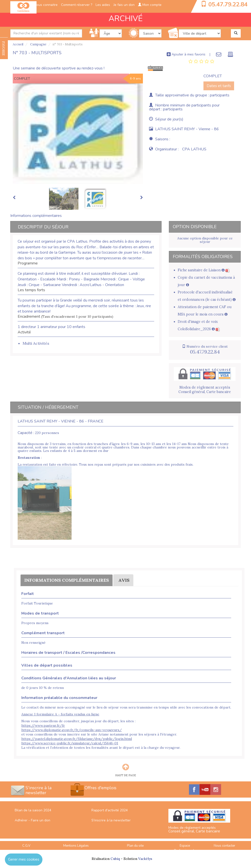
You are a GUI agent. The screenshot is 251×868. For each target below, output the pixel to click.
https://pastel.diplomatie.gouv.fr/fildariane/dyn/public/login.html (77, 739)
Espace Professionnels (185, 848)
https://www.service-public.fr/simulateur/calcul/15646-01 (70, 743)
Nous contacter (225, 846)
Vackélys (145, 859)
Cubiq (115, 859)
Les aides (103, 5)
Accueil (18, 44)
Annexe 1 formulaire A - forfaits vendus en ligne (60, 714)
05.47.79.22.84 (228, 4)
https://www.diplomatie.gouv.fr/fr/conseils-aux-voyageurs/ (72, 730)
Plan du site (135, 846)
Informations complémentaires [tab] (36, 216)
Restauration (29, 458)
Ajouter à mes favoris (186, 54)
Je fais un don (124, 5)
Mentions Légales (76, 846)
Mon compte (150, 5)
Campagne (38, 44)
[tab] (201, 62)
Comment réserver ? (77, 5)
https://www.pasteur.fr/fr (43, 725)
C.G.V (26, 846)
